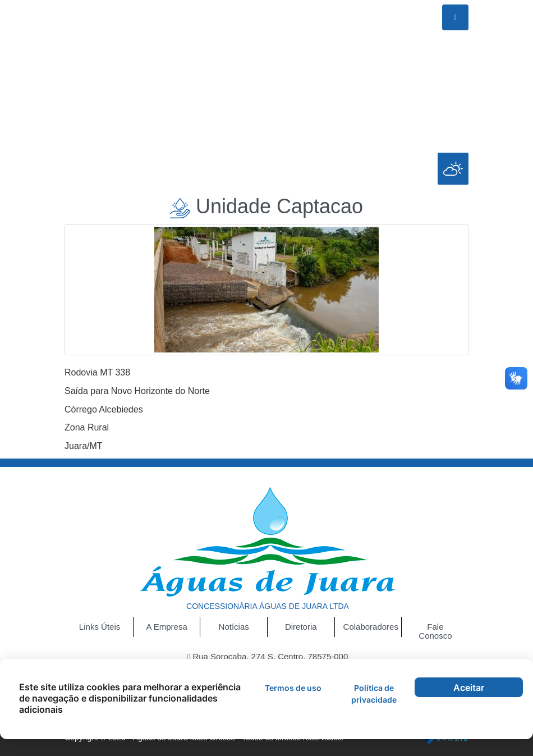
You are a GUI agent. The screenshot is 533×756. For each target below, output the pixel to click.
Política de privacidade (374, 694)
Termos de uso (293, 688)
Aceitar (469, 688)
